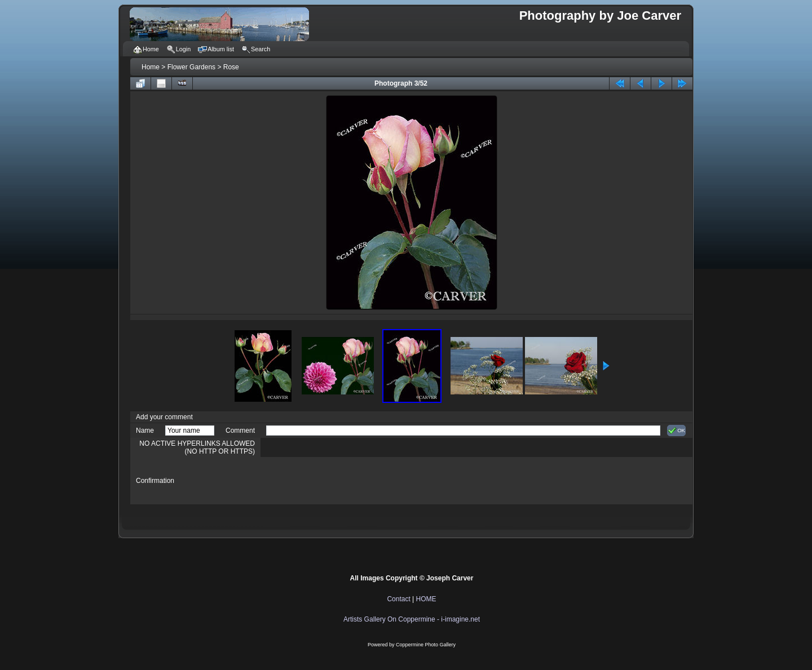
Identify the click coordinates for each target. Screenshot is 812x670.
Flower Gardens (191, 67)
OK (676, 431)
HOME (426, 599)
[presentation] (352, 481)
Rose (231, 67)
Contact (398, 599)
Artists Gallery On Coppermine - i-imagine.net (412, 619)
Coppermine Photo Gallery (426, 645)
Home (151, 67)
